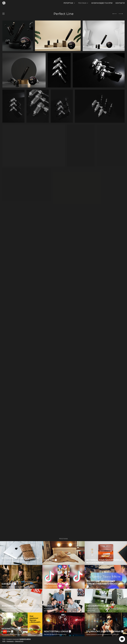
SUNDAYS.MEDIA (25, 639)
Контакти (120, 3)
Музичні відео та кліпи (102, 3)
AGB (4, 641)
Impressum (10, 641)
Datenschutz (19, 641)
